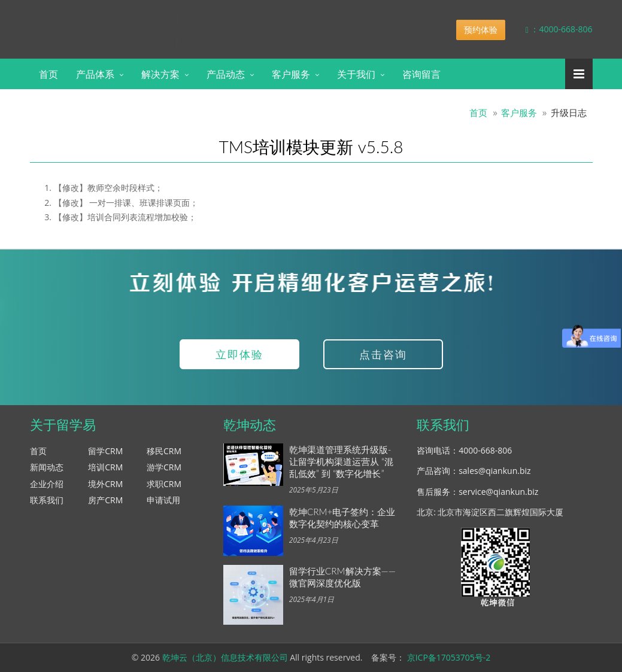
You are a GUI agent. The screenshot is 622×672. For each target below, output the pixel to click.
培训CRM (105, 467)
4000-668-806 (485, 450)
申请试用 (163, 500)
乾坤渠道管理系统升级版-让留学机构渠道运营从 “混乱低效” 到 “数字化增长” (341, 461)
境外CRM (105, 484)
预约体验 (481, 30)
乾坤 (125, 20)
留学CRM (105, 451)
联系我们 (47, 500)
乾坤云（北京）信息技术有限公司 (225, 657)
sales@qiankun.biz (494, 471)
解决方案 (160, 74)
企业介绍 (47, 484)
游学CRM (164, 467)
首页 (48, 74)
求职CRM (164, 484)
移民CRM (164, 451)
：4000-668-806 (550, 29)
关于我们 (356, 74)
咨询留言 (421, 74)
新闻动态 (47, 467)
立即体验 (239, 354)
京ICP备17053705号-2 (449, 657)
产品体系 (95, 74)
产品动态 (226, 74)
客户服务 (291, 74)
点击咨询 (383, 354)
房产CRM (105, 500)
